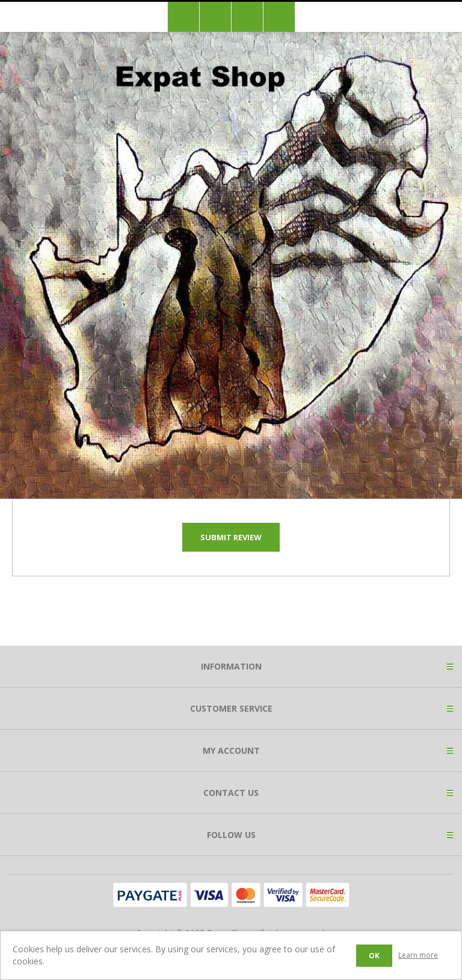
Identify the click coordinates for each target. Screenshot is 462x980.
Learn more (418, 955)
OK (374, 956)
